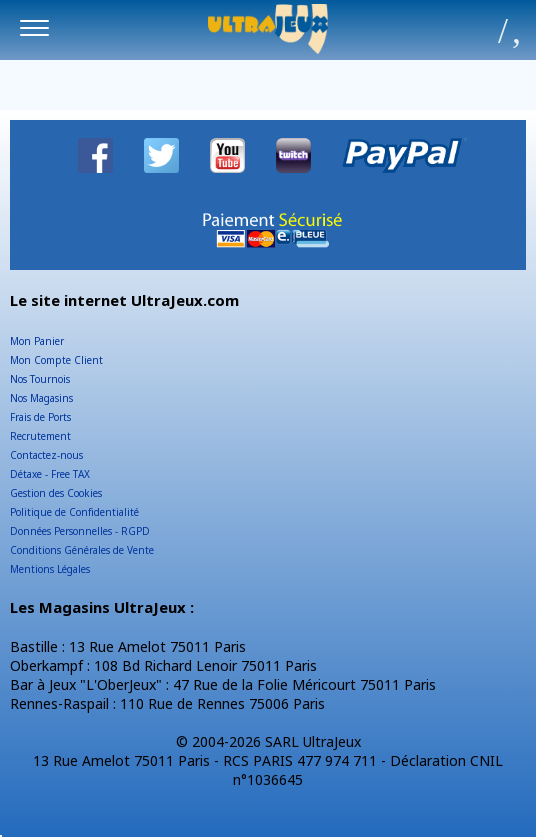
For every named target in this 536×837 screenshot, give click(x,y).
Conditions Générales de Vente (82, 550)
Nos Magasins (41, 398)
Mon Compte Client (56, 360)
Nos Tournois (40, 379)
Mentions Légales (50, 569)
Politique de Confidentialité (74, 512)
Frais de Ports (40, 417)
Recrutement (40, 436)
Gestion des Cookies (56, 493)
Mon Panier (37, 341)
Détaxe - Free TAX (50, 474)
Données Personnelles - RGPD (80, 531)
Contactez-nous (46, 455)
